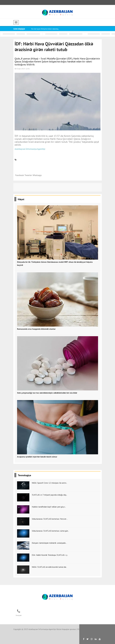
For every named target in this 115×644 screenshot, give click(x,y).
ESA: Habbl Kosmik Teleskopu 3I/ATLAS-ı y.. (50, 555)
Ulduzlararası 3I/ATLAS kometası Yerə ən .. (50, 519)
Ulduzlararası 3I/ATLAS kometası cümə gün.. (50, 531)
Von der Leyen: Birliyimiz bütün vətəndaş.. (45, 29)
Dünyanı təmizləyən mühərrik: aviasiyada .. (49, 543)
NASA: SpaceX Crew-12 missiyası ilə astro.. (49, 483)
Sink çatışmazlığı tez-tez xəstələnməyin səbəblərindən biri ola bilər (47, 393)
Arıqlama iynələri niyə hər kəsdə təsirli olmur (37, 457)
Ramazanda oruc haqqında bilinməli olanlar (36, 329)
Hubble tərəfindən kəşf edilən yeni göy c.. (49, 507)
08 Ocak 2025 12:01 (22, 69)
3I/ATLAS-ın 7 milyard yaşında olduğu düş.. (49, 495)
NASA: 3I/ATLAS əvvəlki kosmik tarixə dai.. (49, 567)
